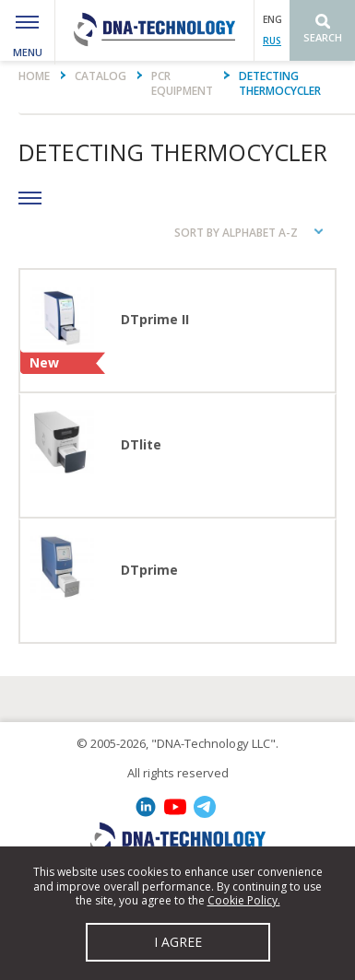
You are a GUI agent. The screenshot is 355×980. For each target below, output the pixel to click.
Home (34, 76)
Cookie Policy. (244, 900)
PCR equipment (182, 83)
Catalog (101, 76)
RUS (272, 41)
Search (323, 37)
